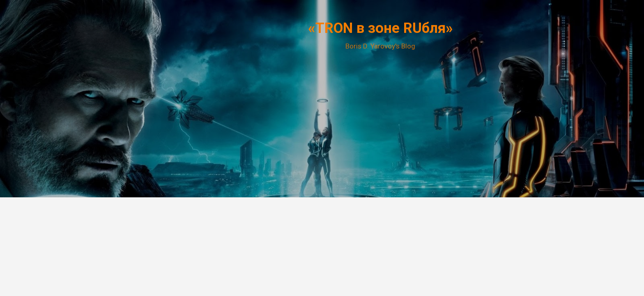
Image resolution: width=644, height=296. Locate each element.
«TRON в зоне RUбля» (381, 28)
